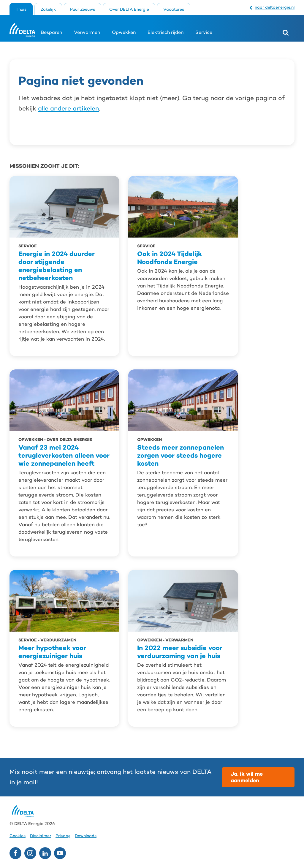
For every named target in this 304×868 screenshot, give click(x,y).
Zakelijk (48, 9)
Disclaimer (41, 836)
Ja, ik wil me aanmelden (247, 777)
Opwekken (124, 32)
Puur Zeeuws (83, 9)
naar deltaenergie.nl (275, 7)
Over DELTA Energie (129, 9)
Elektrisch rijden (166, 32)
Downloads (86, 836)
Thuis (21, 9)
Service (204, 32)
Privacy (63, 836)
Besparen (51, 32)
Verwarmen (87, 32)
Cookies (18, 836)
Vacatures (174, 9)
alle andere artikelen (68, 108)
